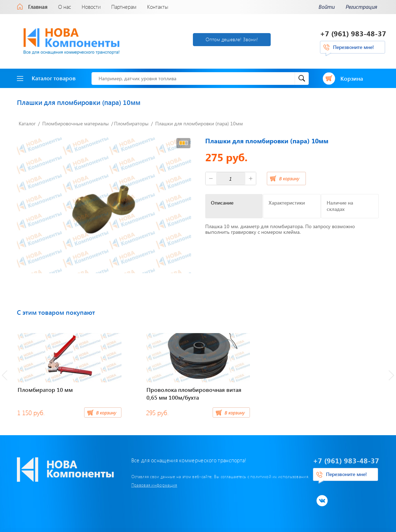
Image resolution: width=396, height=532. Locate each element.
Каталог (27, 123)
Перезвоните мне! (353, 47)
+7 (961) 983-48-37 (353, 33)
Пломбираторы (131, 123)
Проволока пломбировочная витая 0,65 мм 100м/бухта (194, 393)
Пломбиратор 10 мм (45, 390)
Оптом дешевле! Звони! (232, 39)
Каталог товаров (46, 78)
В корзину (289, 178)
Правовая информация (154, 485)
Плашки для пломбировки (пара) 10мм (199, 123)
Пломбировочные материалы (76, 123)
